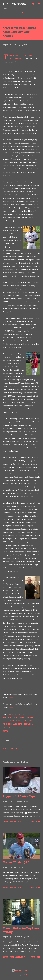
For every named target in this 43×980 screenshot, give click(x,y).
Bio (15, 12)
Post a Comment (10, 748)
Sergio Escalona (25, 724)
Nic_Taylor (27, 975)
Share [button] (5, 731)
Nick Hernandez (10, 721)
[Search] (33, 4)
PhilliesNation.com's (16, 59)
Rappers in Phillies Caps (19, 796)
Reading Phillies (10, 724)
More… (25, 12)
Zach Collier (8, 727)
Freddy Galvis (9, 717)
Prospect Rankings (26, 721)
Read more (36, 821)
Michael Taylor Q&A (16, 862)
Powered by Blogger (22, 970)
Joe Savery (20, 717)
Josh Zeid (30, 717)
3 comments (15, 821)
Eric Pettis (26, 714)
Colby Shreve (15, 714)
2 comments (15, 887)
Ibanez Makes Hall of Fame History (21, 930)
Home (5, 12)
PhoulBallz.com (15, 4)
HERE (11, 698)
